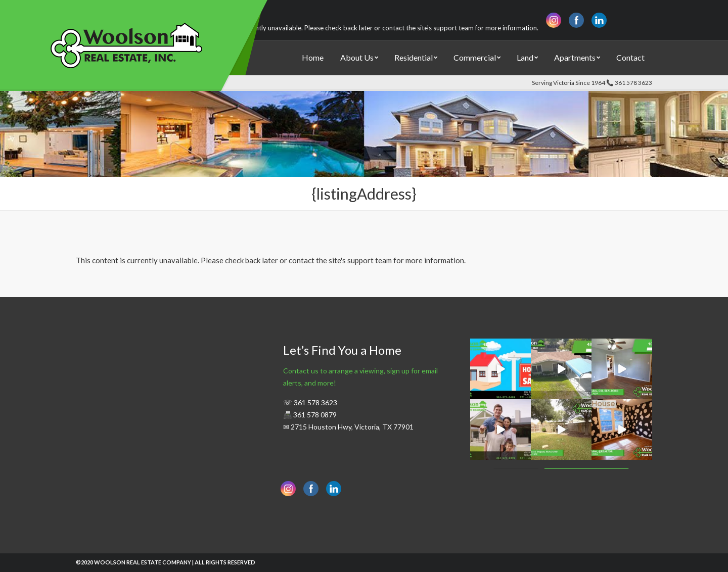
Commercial (475, 57)
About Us (357, 57)
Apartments (575, 57)
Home (313, 57)
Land (525, 57)
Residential (414, 57)
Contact (630, 57)
